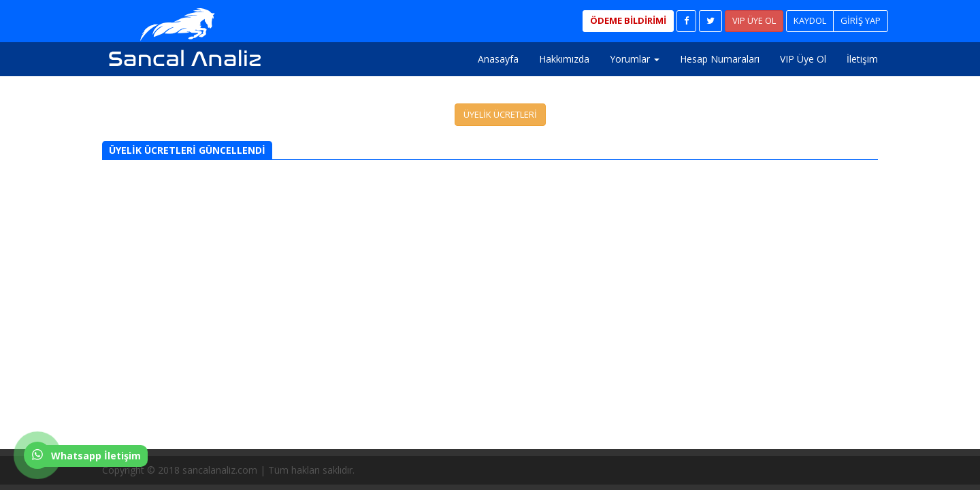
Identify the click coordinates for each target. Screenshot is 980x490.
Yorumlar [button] (635, 59)
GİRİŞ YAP (861, 20)
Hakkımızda (564, 59)
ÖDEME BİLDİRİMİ (628, 20)
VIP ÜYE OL (754, 20)
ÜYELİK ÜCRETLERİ (500, 114)
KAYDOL (810, 20)
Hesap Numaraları (720, 59)
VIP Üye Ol (803, 59)
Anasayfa (498, 59)
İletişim (862, 59)
